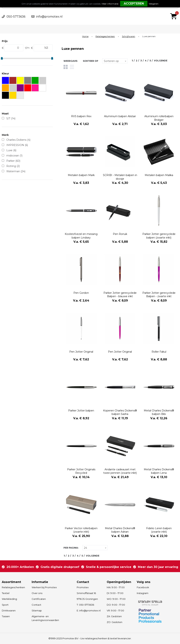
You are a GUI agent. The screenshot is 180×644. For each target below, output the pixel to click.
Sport (5, 605)
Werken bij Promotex (44, 587)
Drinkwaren (9, 610)
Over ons (37, 593)
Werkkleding (9, 599)
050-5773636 (16, 17)
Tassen (6, 616)
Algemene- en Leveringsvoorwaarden (45, 618)
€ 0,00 (174, 11)
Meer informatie (110, 4)
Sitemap (37, 610)
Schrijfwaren (129, 36)
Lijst (72, 67)
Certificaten (39, 599)
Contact (36, 605)
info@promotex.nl (49, 17)
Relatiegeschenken (105, 36)
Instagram (143, 593)
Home (85, 36)
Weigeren (154, 4)
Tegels (66, 67)
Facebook (143, 587)
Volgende (161, 61)
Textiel (6, 593)
